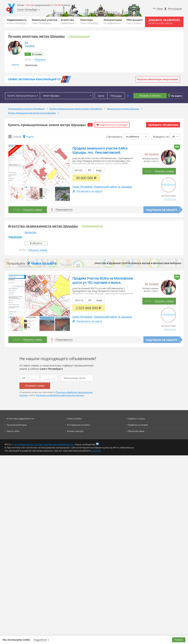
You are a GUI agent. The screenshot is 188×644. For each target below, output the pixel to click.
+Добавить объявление (163, 125)
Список (17, 137)
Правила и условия (138, 425)
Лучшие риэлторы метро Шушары (36, 36)
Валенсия (170, 199)
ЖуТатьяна (30, 44)
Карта (30, 137)
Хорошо (179, 640)
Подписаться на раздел (114, 125)
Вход (160, 9)
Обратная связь (136, 431)
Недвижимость (18, 21)
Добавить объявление (164, 22)
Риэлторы (90, 21)
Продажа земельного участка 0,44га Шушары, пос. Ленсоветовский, (100, 150)
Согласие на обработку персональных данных (60, 395)
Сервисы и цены (136, 418)
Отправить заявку (35, 386)
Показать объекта (150, 96)
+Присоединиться (79, 36)
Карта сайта (13, 431)
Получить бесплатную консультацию (158, 79)
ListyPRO (96, 451)
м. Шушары (125, 187)
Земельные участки (44, 21)
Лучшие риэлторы (17, 425)
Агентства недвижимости (20, 418)
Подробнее (40, 640)
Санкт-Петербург (82, 187)
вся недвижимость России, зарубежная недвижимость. (44, 444)
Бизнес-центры (75, 431)
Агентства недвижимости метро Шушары (43, 226)
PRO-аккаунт (135, 21)
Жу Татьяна (152, 154)
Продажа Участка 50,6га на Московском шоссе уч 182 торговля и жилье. (103, 280)
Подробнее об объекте (162, 210)
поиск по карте (44, 263)
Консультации (113, 21)
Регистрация (175, 9)
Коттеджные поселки (79, 425)
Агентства (69, 21)
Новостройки (74, 418)
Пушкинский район (105, 187)
